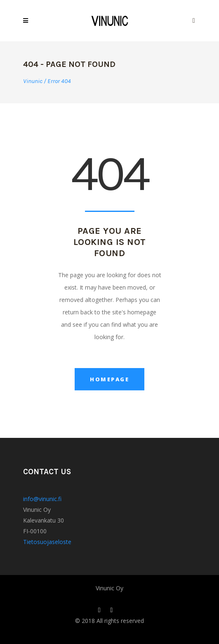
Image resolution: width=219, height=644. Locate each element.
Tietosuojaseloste (47, 542)
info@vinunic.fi (42, 499)
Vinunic (33, 81)
